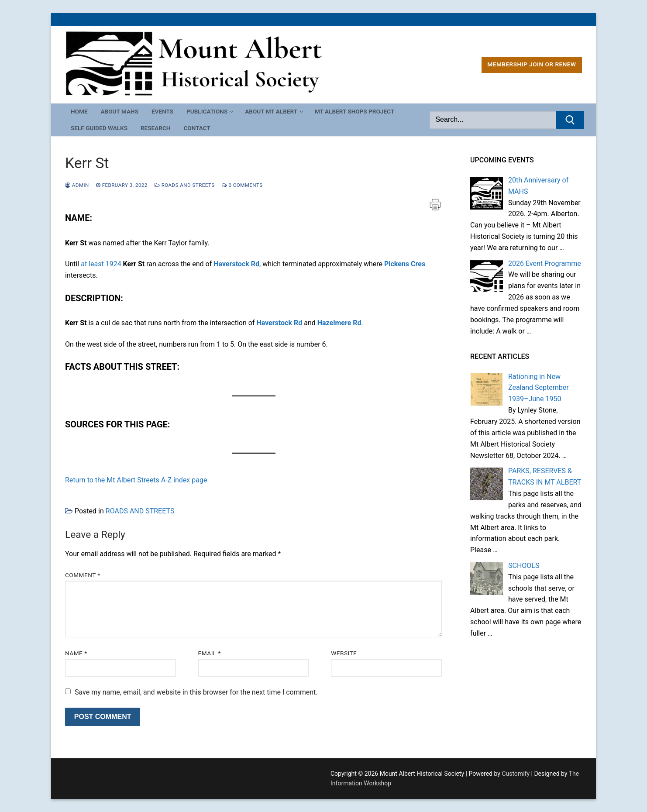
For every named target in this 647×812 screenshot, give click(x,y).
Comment (83, 575)
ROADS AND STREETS (185, 185)
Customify (516, 774)
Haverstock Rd (236, 264)
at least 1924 (101, 264)
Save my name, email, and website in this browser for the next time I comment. (196, 692)
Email (210, 653)
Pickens (397, 264)
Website (344, 653)
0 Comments (242, 185)
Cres (418, 264)
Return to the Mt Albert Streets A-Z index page (136, 480)
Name (76, 653)
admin (77, 185)
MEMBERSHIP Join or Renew (532, 64)
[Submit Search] (570, 120)
